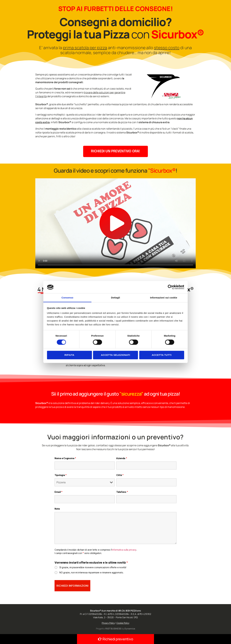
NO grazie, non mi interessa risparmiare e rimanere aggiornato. (91, 572)
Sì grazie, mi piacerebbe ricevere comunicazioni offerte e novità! (93, 567)
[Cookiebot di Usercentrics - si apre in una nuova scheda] (170, 287)
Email (58, 492)
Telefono (122, 492)
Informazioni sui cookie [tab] (164, 298)
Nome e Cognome (65, 458)
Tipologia (61, 475)
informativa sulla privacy (124, 550)
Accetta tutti (162, 355)
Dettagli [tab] (116, 298)
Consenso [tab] (67, 298)
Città (120, 475)
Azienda (122, 458)
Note (57, 509)
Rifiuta (69, 355)
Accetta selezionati (116, 355)
